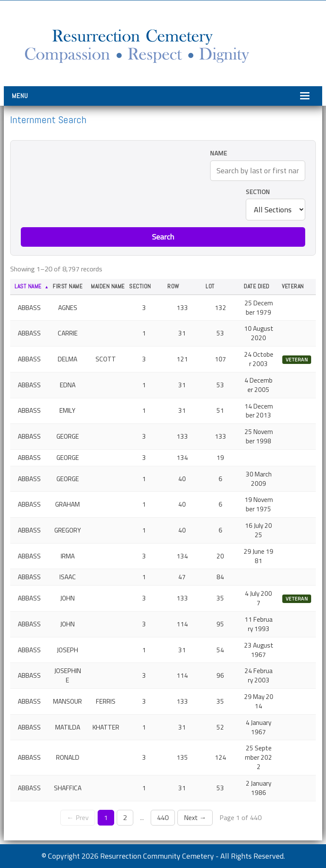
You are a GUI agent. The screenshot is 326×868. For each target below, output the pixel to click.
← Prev (77, 817)
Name (219, 154)
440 (163, 817)
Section (258, 192)
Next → (195, 817)
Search (163, 237)
